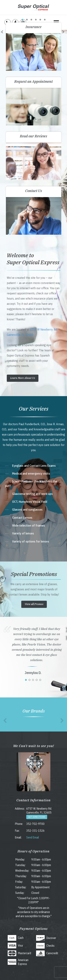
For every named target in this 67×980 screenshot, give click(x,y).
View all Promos (34, 604)
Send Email (33, 837)
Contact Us (34, 191)
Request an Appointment (33, 81)
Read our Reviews (33, 136)
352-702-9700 (35, 824)
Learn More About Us (23, 378)
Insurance (33, 27)
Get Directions (37, 817)
